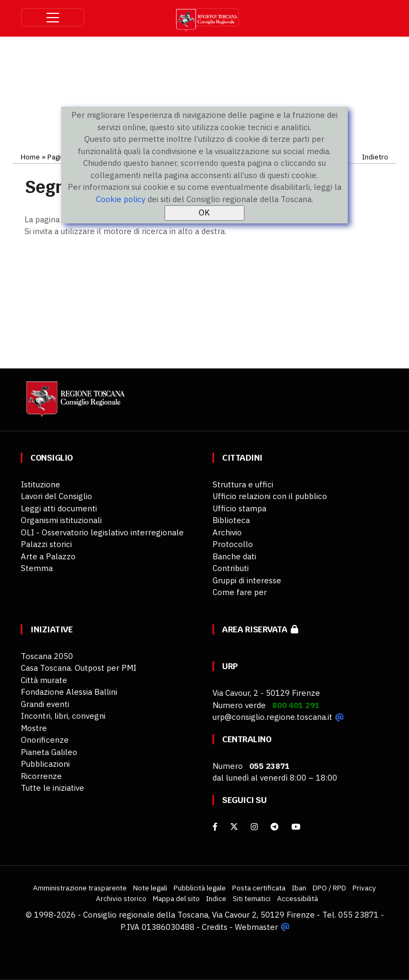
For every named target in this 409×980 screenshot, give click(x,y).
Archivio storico (121, 898)
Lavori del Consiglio (56, 496)
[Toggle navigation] (53, 17)
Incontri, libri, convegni (63, 716)
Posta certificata (259, 888)
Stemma (37, 568)
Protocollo (233, 544)
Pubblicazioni (45, 764)
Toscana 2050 (47, 656)
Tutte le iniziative (52, 788)
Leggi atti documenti (59, 508)
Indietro (375, 157)
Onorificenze (45, 740)
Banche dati (234, 556)
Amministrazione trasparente (80, 888)
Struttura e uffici (243, 484)
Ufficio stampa (239, 508)
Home (30, 157)
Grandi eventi (45, 704)
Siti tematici (252, 898)
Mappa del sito (176, 898)
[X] (234, 827)
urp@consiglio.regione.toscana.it (272, 717)
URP (230, 666)
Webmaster (256, 927)
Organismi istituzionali (61, 520)
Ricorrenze (41, 776)
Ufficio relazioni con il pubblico (270, 496)
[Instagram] (254, 827)
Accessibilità (297, 898)
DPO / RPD (329, 888)
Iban (299, 888)
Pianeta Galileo (49, 752)
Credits (215, 927)
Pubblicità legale (200, 888)
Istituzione (40, 484)
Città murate (44, 680)
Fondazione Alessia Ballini (69, 692)
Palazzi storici (46, 544)
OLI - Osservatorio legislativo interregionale (102, 532)
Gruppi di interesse (247, 580)
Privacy (364, 888)
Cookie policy (121, 199)
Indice (216, 898)
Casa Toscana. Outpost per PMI (79, 668)
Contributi (231, 568)
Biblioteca (231, 520)
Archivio (227, 532)
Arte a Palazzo (48, 556)
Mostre (34, 728)
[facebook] (215, 827)
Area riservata (260, 629)
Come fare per (240, 592)
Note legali (150, 888)
